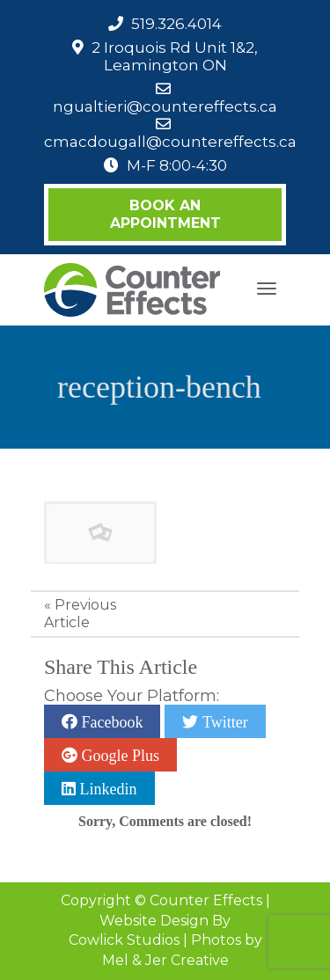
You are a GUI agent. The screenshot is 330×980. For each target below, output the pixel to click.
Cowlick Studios (124, 940)
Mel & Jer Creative (165, 960)
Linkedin (106, 788)
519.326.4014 (176, 24)
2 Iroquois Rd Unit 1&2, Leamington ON (175, 56)
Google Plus (118, 755)
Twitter (223, 721)
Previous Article (80, 614)
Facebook (110, 721)
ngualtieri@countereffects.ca (165, 106)
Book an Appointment (165, 214)
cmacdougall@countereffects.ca (170, 142)
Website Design (154, 921)
